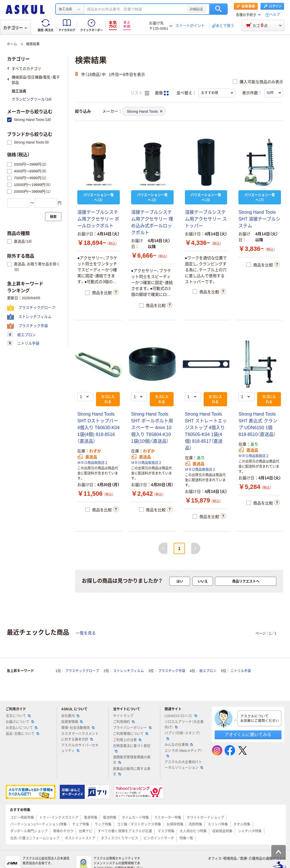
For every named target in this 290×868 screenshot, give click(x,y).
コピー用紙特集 (22, 818)
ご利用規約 (124, 722)
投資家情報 (72, 722)
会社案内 (70, 716)
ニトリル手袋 (241, 671)
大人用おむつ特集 (193, 831)
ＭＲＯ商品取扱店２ (93, 463)
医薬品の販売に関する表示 (132, 772)
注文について (18, 716)
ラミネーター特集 (168, 818)
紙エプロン (208, 671)
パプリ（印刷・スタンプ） (182, 736)
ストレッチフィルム (129, 671)
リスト (140, 93)
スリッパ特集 (218, 824)
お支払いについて (22, 728)
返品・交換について (22, 734)
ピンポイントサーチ (159, 838)
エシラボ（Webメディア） (183, 753)
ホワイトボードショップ (205, 818)
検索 (218, 9)
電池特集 (110, 818)
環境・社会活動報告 (78, 728)
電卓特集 (91, 818)
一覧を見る (86, 633)
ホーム (12, 44)
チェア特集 (81, 824)
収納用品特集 (222, 831)
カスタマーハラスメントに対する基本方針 (80, 736)
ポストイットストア (80, 838)
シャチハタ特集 (250, 831)
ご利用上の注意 (127, 740)
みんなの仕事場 (179, 745)
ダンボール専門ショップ (29, 831)
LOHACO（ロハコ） (181, 716)
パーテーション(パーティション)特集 (39, 824)
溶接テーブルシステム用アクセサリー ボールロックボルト (98, 219)
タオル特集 (242, 824)
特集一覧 (186, 838)
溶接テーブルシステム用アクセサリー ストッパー (206, 219)
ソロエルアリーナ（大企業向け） (184, 725)
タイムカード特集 (135, 818)
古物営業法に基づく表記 (132, 748)
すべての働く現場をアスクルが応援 (125, 831)
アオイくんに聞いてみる (248, 735)
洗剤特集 (195, 824)
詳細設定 (197, 9)
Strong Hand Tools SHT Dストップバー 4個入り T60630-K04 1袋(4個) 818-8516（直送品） (98, 428)
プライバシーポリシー (132, 728)
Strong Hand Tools (145, 111)
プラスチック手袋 (172, 671)
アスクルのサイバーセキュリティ (80, 748)
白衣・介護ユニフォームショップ (35, 838)
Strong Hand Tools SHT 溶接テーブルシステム (259, 219)
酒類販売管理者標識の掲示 (132, 760)
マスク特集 (166, 831)
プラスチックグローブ (82, 671)
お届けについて (20, 722)
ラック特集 (103, 824)
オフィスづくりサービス (120, 838)
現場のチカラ (63, 831)
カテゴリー (15, 28)
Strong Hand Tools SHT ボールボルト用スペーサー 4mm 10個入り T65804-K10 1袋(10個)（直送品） (152, 428)
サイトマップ (123, 716)
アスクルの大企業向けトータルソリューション (184, 765)
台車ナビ (86, 831)
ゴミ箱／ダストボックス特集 (139, 824)
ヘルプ (275, 15)
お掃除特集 (175, 824)
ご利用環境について (131, 734)
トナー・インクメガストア (59, 818)
